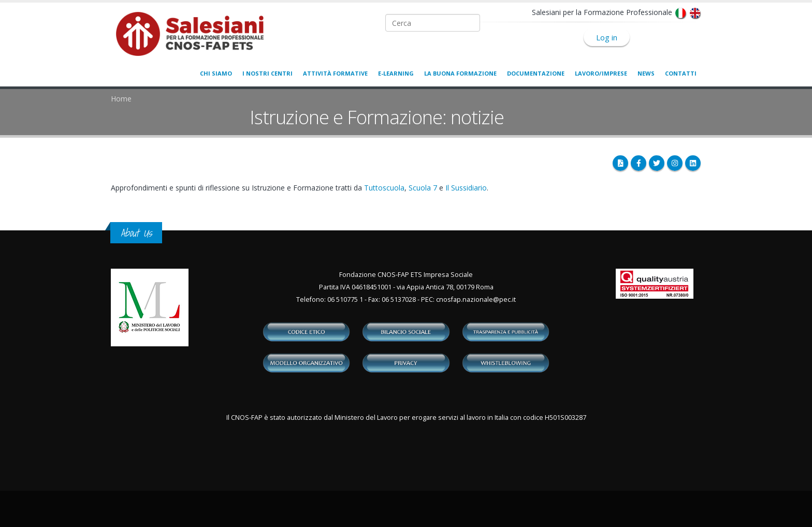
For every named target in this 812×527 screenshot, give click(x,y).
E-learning (396, 73)
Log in (607, 37)
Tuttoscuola (384, 188)
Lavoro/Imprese (601, 73)
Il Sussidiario (466, 188)
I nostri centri (267, 73)
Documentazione (536, 73)
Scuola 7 (423, 188)
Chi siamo (216, 73)
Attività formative (335, 73)
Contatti (681, 73)
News (646, 73)
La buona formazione (460, 73)
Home (121, 99)
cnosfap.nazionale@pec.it (476, 299)
